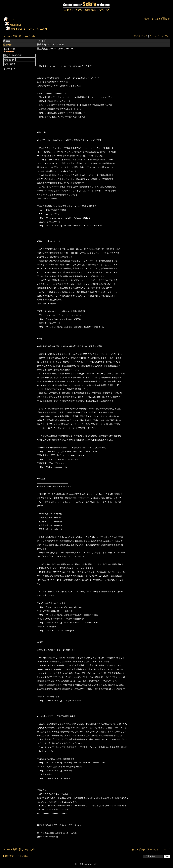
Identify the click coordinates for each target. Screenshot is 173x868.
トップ (166, 849)
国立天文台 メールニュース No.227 (29, 29)
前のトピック (141, 36)
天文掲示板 (15, 25)
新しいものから (27, 36)
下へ (167, 36)
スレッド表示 (10, 36)
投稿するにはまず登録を (157, 19)
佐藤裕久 (8, 45)
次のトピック (156, 36)
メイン (12, 20)
